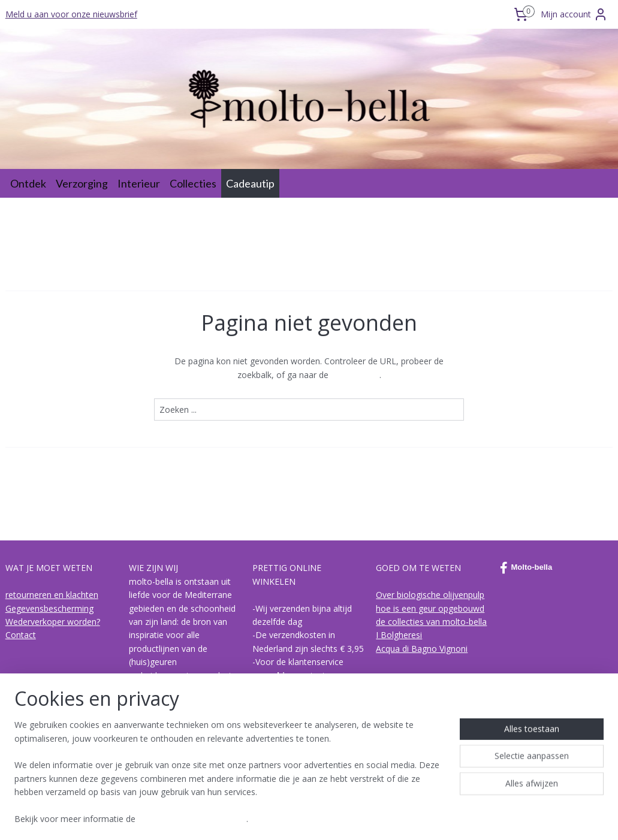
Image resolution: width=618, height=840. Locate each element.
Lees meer (168, 769)
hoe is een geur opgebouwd (430, 608)
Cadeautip (250, 183)
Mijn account (574, 14)
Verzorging (82, 183)
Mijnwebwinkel (435, 818)
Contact (21, 635)
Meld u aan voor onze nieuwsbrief (71, 14)
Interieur (139, 183)
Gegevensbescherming (49, 608)
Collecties (193, 183)
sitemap (259, 818)
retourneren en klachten (52, 595)
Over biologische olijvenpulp (430, 595)
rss (284, 818)
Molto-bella (526, 568)
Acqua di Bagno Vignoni (422, 649)
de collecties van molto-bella (431, 622)
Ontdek (28, 183)
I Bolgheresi (399, 635)
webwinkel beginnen (330, 818)
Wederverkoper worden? (53, 622)
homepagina (355, 375)
